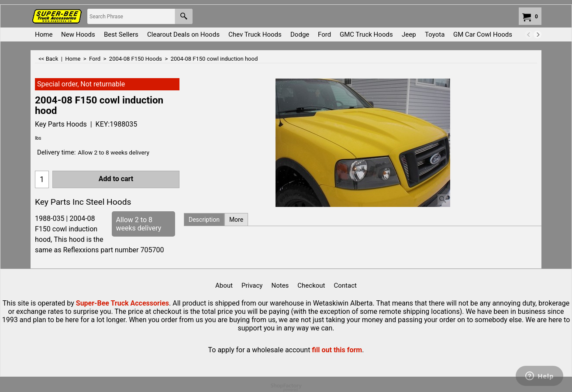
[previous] (529, 34)
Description (204, 220)
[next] (538, 34)
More (236, 220)
